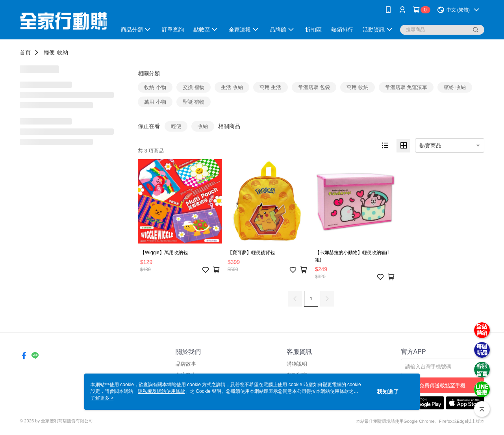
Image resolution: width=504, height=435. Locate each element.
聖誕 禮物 (194, 102)
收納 (63, 52)
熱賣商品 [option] (430, 145)
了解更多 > (102, 398)
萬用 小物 (155, 102)
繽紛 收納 (455, 87)
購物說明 (297, 364)
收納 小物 (155, 87)
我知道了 (388, 392)
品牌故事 (186, 364)
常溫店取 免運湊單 (406, 87)
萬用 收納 (358, 87)
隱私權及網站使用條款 (161, 391)
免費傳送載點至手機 (442, 386)
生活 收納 (232, 87)
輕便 (49, 52)
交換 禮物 (194, 87)
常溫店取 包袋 (314, 87)
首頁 (25, 52)
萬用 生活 (271, 87)
